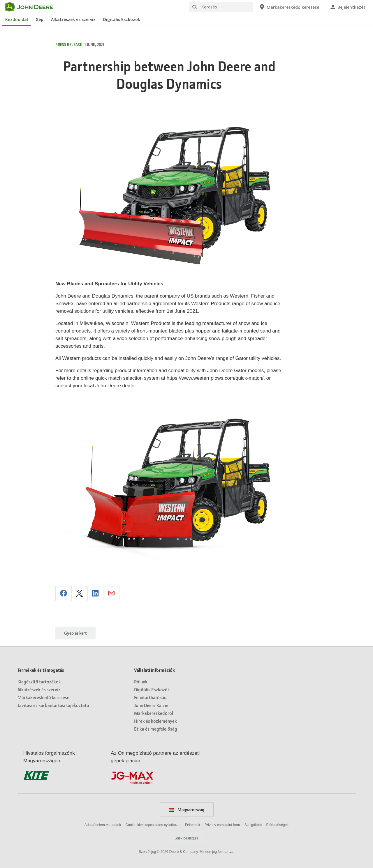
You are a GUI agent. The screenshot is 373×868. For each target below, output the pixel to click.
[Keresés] (221, 7)
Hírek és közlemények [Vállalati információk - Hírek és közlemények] (155, 721)
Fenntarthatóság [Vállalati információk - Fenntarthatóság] (150, 697)
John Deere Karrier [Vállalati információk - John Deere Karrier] (152, 705)
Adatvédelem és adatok (103, 825)
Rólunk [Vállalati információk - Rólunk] (141, 682)
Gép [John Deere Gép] (39, 19)
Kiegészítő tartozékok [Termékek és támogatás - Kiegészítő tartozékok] (39, 682)
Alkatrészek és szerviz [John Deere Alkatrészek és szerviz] (73, 19)
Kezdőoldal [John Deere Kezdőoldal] (17, 19)
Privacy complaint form (222, 825)
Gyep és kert (75, 633)
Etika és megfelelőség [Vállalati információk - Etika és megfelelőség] (156, 729)
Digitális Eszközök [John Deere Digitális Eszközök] (122, 19)
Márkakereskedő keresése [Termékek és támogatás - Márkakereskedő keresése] (43, 697)
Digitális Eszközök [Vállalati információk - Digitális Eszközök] (152, 689)
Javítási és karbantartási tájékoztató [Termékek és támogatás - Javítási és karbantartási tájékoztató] (53, 705)
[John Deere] (32, 7)
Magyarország (187, 809)
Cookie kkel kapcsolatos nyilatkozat (153, 825)
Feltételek (193, 825)
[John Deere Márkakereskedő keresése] (289, 7)
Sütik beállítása (186, 838)
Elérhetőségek (277, 825)
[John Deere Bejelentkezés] (347, 7)
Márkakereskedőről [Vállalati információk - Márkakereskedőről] (154, 713)
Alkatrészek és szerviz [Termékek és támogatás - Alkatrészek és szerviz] (39, 689)
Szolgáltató (253, 825)
